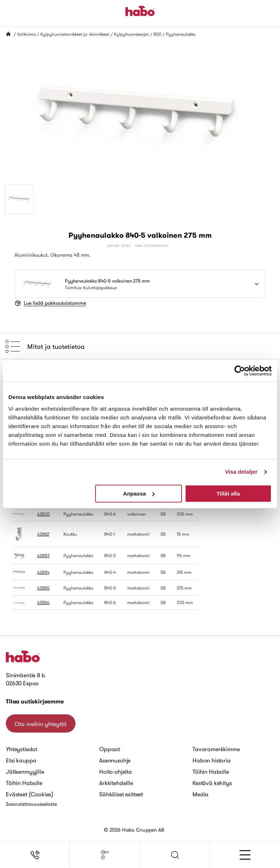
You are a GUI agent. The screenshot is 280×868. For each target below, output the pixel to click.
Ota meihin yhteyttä (41, 724)
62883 (43, 555)
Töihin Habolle (24, 783)
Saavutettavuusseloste (31, 804)
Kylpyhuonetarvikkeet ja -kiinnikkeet (75, 34)
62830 (43, 514)
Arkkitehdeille (116, 783)
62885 (43, 588)
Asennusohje (115, 760)
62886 (43, 602)
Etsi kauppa (21, 760)
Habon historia (212, 760)
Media (201, 794)
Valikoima (26, 34)
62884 (43, 572)
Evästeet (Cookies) (30, 794)
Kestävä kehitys (212, 783)
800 (157, 34)
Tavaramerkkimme (216, 749)
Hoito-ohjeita (116, 772)
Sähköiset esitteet (121, 794)
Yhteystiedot (22, 749)
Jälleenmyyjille (25, 772)
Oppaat (110, 749)
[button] (175, 855)
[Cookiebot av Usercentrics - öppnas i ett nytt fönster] (240, 371)
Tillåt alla (228, 494)
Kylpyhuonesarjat (131, 34)
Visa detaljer (241, 472)
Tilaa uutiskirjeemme (35, 701)
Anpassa (139, 494)
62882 (43, 534)
